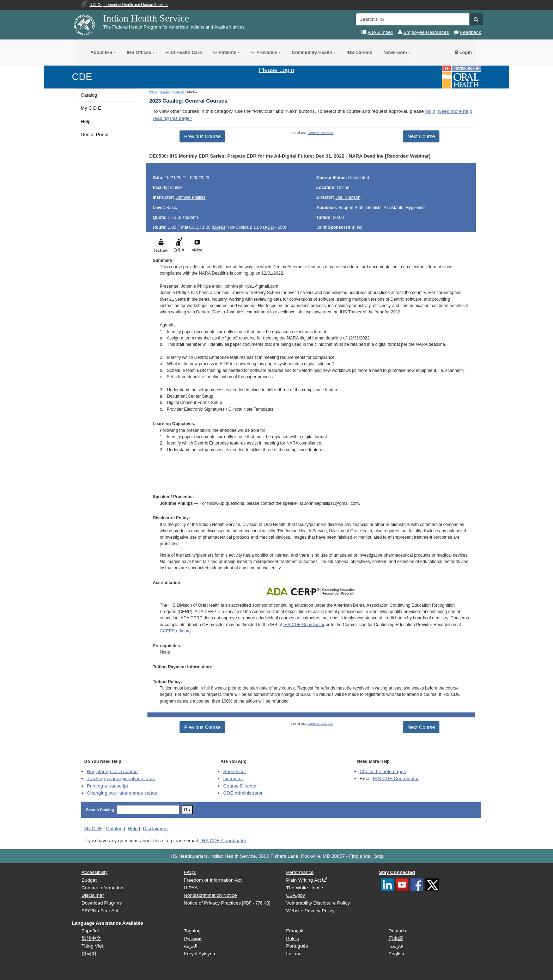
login (430, 111)
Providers (264, 52)
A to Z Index (380, 32)
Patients (224, 52)
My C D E (91, 108)
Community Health (312, 52)
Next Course (421, 136)
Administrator (243, 793)
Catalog (89, 95)
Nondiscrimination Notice (210, 895)
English (396, 954)
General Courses (320, 133)
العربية (191, 946)
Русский (193, 939)
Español (90, 931)
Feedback (470, 32)
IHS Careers (360, 52)
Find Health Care (184, 52)
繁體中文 (91, 939)
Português (297, 946)
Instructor (233, 779)
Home (153, 92)
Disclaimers (155, 829)
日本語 (396, 939)
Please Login (276, 70)
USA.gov (296, 895)
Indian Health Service (146, 18)
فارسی (396, 946)
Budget (89, 880)
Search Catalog (100, 810)
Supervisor (235, 771)
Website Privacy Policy (310, 911)
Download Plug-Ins (102, 903)
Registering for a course (112, 771)
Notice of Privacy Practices (212, 903)
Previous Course (202, 136)
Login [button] (463, 52)
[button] (476, 19)
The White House (305, 888)
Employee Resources (426, 32)
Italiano (294, 954)
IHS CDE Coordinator (304, 625)
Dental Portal (95, 134)
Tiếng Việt (92, 946)
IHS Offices (139, 52)
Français (295, 931)
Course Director (240, 786)
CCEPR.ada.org (175, 631)
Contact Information (102, 888)
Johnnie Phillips (191, 197)
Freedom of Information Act (213, 880)
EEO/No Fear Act (100, 911)
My (93, 829)
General (179, 92)
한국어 (89, 954)
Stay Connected (397, 872)
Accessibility (95, 872)
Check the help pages (383, 771)
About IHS (101, 52)
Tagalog (192, 931)
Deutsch (397, 931)
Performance (300, 872)
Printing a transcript (107, 786)
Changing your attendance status (122, 793)
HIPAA (191, 888)
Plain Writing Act (303, 880)
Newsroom (395, 52)
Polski (292, 939)
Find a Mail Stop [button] (366, 856)
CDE (82, 77)
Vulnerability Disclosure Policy (318, 903)
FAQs (190, 872)
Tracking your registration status (121, 779)
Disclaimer (93, 895)
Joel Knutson (348, 197)
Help (86, 121)
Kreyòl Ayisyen (199, 954)
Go (187, 810)
